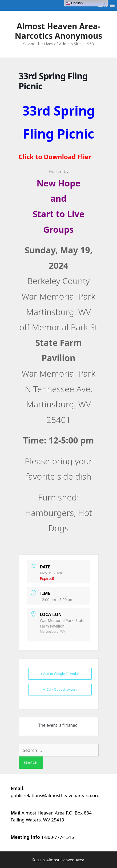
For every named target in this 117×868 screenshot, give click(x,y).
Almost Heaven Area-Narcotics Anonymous (59, 31)
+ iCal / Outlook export (60, 689)
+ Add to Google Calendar (60, 674)
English (74, 3)
